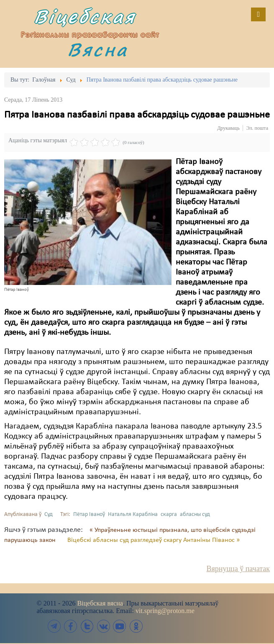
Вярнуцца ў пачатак (238, 569)
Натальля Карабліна (133, 514)
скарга (169, 514)
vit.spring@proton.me (165, 611)
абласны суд (195, 514)
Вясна (100, 51)
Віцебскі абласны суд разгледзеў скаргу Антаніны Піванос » (154, 540)
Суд (49, 514)
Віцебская (89, 18)
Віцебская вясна (100, 603)
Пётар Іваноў (89, 514)
